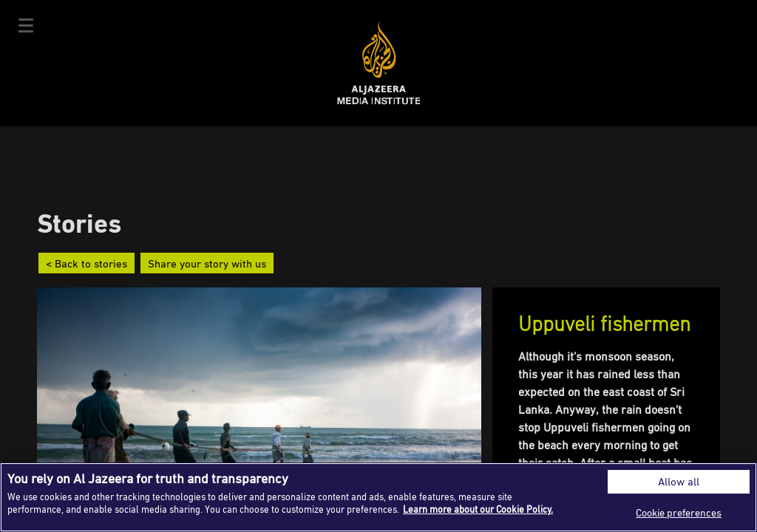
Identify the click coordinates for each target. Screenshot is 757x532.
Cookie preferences (679, 512)
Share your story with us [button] (207, 263)
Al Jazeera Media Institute (379, 63)
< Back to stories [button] (86, 263)
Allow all (679, 481)
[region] (378, 497)
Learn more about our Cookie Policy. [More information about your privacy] (478, 509)
